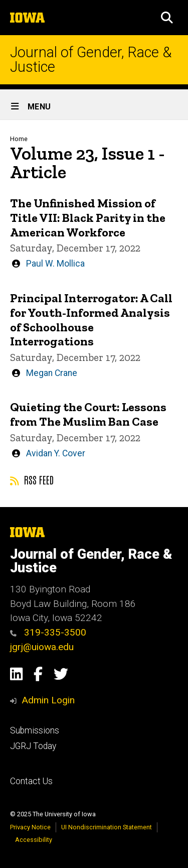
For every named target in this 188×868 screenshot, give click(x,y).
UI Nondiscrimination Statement (107, 827)
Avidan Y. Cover (56, 453)
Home (19, 139)
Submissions (35, 730)
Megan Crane (52, 373)
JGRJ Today (33, 746)
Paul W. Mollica (55, 264)
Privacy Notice (30, 827)
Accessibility (34, 840)
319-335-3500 (48, 632)
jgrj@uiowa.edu (42, 647)
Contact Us (31, 781)
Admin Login (48, 700)
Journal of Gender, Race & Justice (91, 60)
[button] (167, 18)
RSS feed (32, 479)
